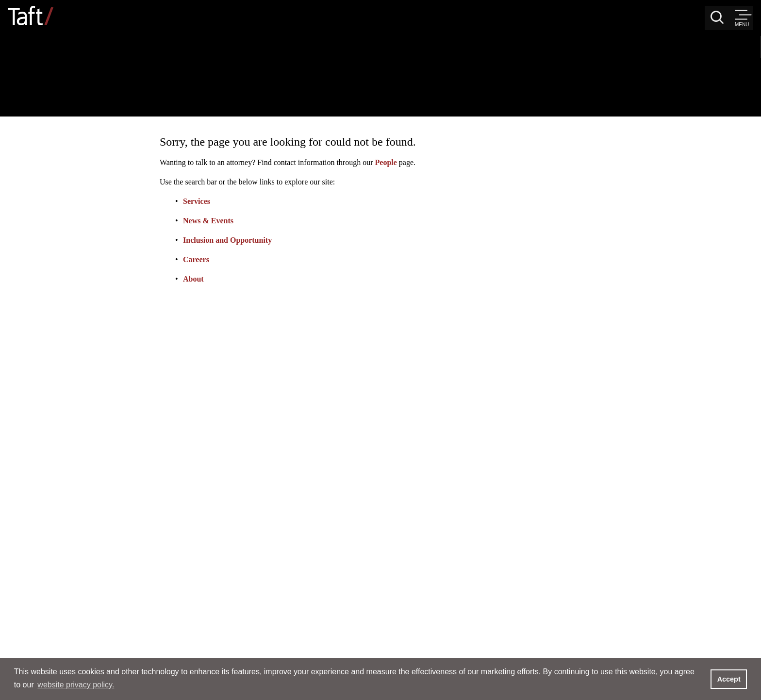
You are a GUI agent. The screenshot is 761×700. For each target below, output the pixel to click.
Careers (372, 185)
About (369, 205)
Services (372, 127)
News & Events (384, 146)
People (562, 88)
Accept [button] (729, 679)
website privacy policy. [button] (76, 685)
